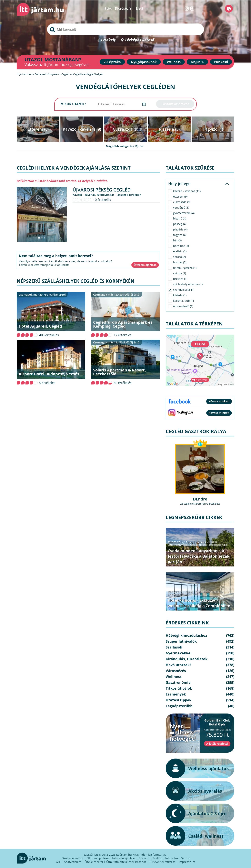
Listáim (142, 8)
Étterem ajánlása (98, 858)
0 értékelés (103, 200)
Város (185, 858)
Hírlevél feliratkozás (163, 862)
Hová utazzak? (179, 665)
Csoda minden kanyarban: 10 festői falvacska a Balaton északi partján (199, 556)
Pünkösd (221, 62)
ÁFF (58, 862)
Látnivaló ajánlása (124, 858)
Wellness (174, 62)
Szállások (201, 592)
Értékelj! (109, 40)
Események (176, 694)
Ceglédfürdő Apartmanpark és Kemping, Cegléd (123, 324)
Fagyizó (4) (213, 129)
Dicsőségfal (124, 8)
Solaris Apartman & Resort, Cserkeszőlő (120, 372)
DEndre (200, 499)
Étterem (144, 858)
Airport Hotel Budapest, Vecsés (49, 374)
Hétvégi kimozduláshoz (209, 542)
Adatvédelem (73, 862)
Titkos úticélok (179, 688)
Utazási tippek (198, 545)
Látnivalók (171, 858)
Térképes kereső (140, 40)
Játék (108, 8)
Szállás (157, 858)
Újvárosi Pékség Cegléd (102, 190)
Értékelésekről (94, 862)
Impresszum (187, 862)
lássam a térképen (129, 195)
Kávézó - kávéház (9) (82, 129)
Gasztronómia (178, 682)
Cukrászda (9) (125, 129)
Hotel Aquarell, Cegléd (40, 326)
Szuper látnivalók (178, 545)
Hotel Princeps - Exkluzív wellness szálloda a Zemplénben (199, 603)
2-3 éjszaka (112, 62)
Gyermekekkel (179, 653)
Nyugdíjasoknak (144, 62)
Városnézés (176, 671)
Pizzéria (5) (169, 129)
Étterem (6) (38, 129)
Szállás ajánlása (73, 858)
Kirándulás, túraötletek (187, 659)
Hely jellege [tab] (179, 184)
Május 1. (197, 62)
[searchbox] (125, 29)
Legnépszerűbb (218, 545)
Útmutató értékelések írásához (126, 862)
